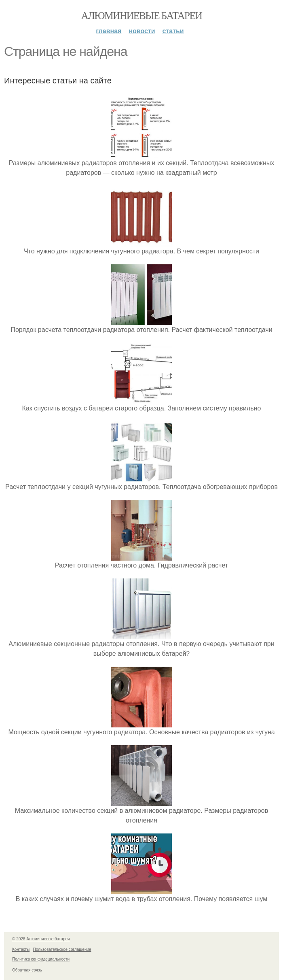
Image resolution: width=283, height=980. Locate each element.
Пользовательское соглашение (62, 949)
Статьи (173, 31)
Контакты (21, 949)
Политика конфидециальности (41, 959)
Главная (109, 31)
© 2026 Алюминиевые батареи (41, 939)
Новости (142, 31)
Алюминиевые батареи (142, 16)
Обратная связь (27, 970)
